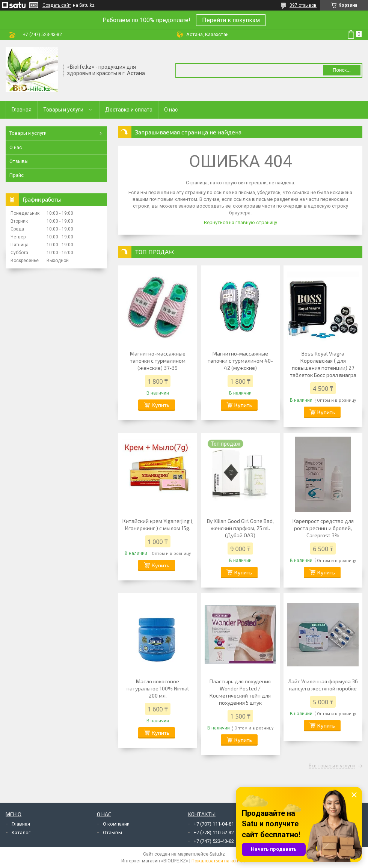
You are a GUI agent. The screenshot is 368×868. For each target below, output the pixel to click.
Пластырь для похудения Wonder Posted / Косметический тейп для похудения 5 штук (240, 692)
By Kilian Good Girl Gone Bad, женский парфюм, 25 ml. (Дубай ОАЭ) (240, 528)
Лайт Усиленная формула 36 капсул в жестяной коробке (323, 685)
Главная (22, 110)
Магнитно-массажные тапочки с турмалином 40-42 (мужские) (240, 361)
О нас (171, 110)
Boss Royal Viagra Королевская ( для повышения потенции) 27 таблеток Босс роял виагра (323, 364)
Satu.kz (217, 854)
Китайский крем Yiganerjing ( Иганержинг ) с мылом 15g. (158, 524)
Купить (161, 405)
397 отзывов (303, 5)
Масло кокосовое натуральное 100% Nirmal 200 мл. (158, 688)
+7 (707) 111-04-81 (214, 824)
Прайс (17, 175)
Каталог (21, 833)
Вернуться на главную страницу (241, 222)
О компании (116, 824)
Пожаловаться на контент (219, 861)
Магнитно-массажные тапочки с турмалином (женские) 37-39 (158, 361)
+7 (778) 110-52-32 (214, 833)
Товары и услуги (63, 110)
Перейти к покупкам (231, 20)
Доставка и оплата (129, 110)
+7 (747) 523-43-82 (214, 841)
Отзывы (19, 161)
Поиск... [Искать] (342, 70)
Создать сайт (57, 5)
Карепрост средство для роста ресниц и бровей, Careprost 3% (323, 528)
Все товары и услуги (332, 766)
